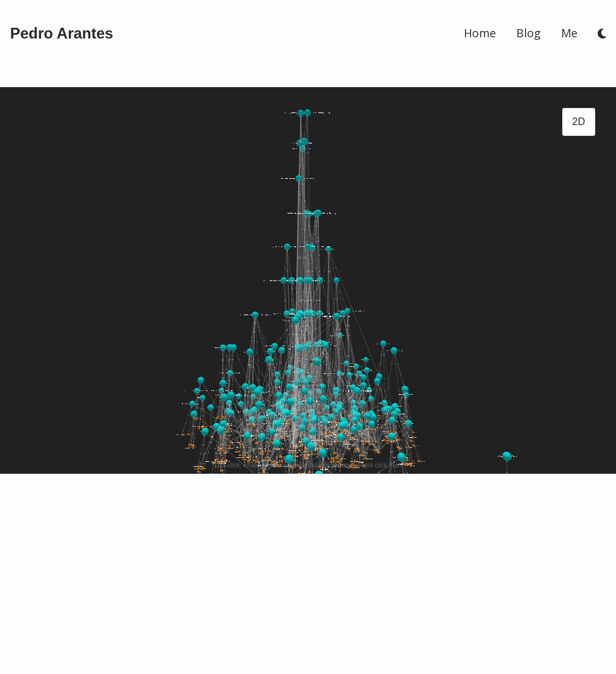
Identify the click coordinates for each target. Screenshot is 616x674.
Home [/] (480, 33)
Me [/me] (569, 33)
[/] (62, 33)
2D (579, 122)
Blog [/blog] (528, 33)
